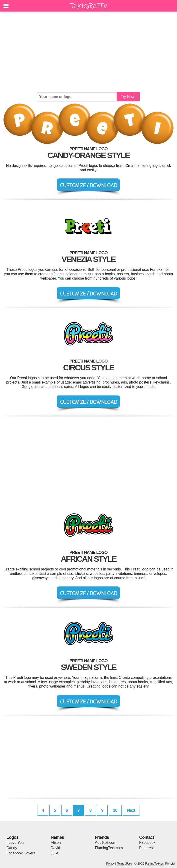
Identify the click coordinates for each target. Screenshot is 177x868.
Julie (55, 853)
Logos (12, 837)
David (55, 848)
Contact (147, 837)
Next (131, 810)
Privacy (110, 864)
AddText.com (106, 843)
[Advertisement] (88, 52)
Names (57, 837)
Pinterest (146, 848)
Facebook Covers (21, 853)
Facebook (147, 843)
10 (115, 810)
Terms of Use (124, 864)
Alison (56, 843)
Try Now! (128, 97)
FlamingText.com (109, 848)
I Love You (15, 843)
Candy (12, 848)
